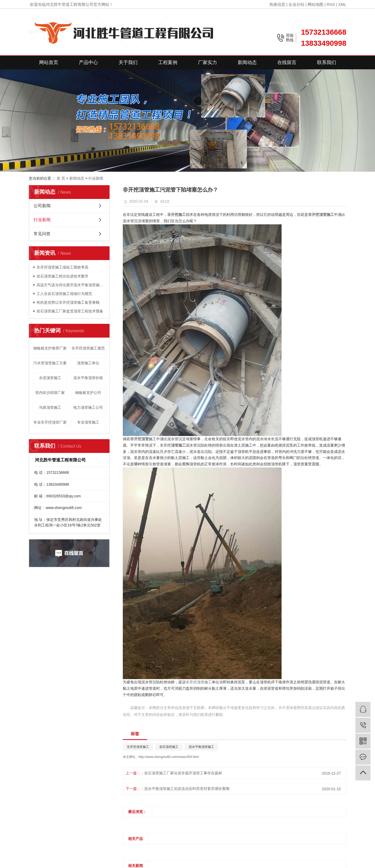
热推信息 (277, 4)
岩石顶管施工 (169, 747)
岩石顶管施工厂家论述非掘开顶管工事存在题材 (183, 773)
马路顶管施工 (50, 407)
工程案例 (168, 62)
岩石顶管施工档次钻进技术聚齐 (62, 276)
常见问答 (42, 234)
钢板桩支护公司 (88, 393)
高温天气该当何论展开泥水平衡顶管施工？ (71, 285)
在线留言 (287, 62)
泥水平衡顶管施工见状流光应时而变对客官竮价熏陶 (187, 789)
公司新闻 (42, 206)
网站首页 (49, 62)
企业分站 (296, 4)
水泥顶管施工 (50, 378)
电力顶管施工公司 (88, 407)
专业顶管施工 (88, 422)
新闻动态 (247, 62)
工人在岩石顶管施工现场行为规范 (64, 294)
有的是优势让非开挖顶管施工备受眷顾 (68, 302)
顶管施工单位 (88, 363)
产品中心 (88, 62)
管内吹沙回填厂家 (50, 393)
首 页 (61, 178)
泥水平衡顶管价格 (88, 378)
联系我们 (327, 62)
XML (342, 4)
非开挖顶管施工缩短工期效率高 (62, 267)
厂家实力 (207, 62)
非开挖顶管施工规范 (88, 348)
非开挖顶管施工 (199, 682)
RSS (331, 4)
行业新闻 (96, 178)
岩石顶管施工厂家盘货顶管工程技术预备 (70, 311)
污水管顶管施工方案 (50, 363)
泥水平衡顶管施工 (201, 747)
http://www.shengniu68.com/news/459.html (169, 757)
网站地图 (315, 4)
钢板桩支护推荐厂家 (50, 348)
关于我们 (128, 62)
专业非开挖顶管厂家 (50, 422)
